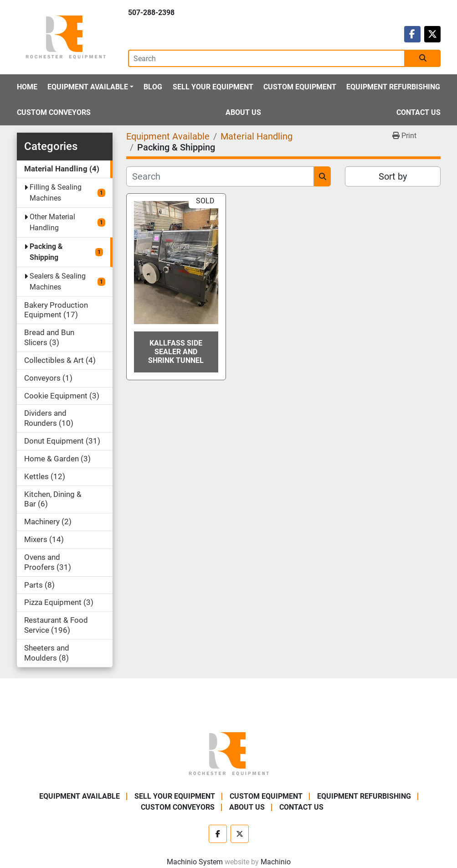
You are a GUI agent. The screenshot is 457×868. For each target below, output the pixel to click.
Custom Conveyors (54, 112)
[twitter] (432, 34)
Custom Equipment (300, 87)
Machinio (276, 862)
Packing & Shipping (46, 252)
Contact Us (418, 112)
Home (27, 87)
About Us (243, 112)
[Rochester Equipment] (229, 753)
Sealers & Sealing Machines (58, 282)
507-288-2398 (151, 13)
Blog (153, 87)
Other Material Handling (52, 222)
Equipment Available (88, 87)
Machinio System (195, 862)
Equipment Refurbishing (393, 87)
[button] (90, 87)
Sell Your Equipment (213, 87)
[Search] (267, 58)
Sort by (393, 176)
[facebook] (412, 34)
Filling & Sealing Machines (56, 193)
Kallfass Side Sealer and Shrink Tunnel (176, 352)
